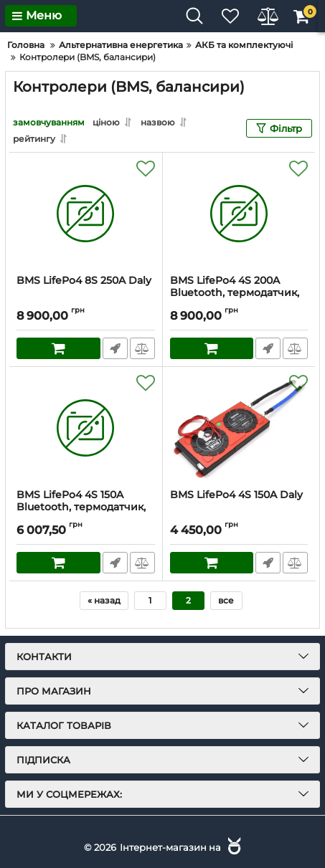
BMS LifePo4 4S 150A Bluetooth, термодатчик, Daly (81, 507)
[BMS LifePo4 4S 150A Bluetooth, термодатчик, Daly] (86, 428)
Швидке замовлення (115, 348)
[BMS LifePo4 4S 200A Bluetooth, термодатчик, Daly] (239, 214)
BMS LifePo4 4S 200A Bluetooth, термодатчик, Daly (235, 293)
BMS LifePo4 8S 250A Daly (84, 281)
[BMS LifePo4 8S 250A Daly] (86, 214)
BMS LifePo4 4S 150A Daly (236, 495)
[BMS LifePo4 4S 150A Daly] (239, 428)
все (226, 600)
